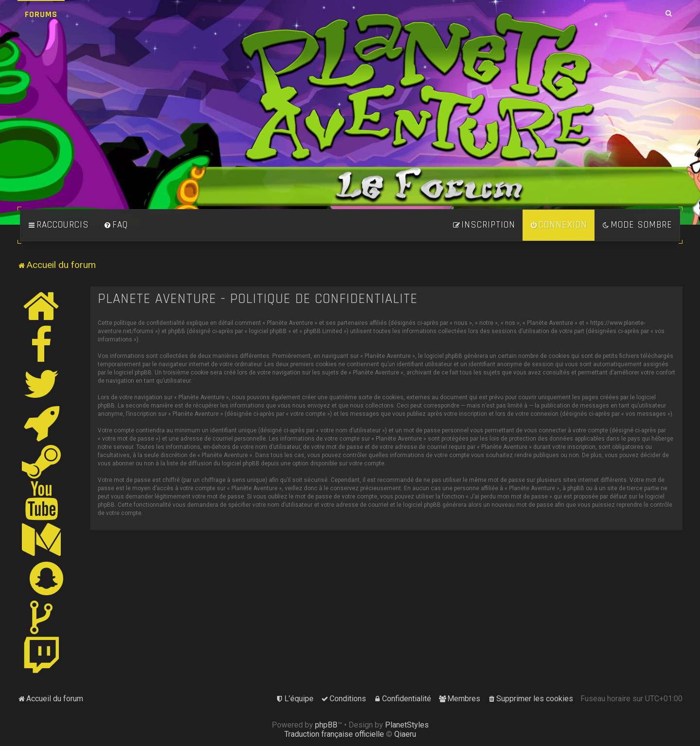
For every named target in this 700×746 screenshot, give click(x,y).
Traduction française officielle (334, 734)
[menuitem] (116, 225)
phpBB (326, 725)
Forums (41, 14)
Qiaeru (405, 734)
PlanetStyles (407, 725)
